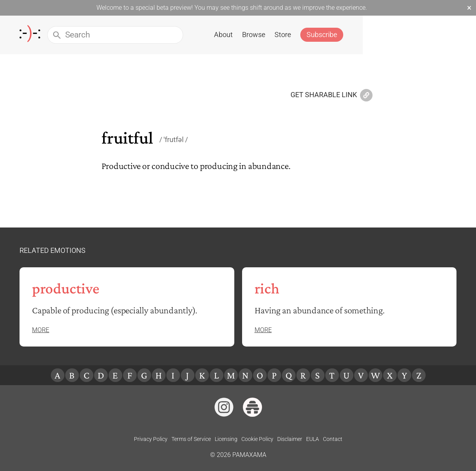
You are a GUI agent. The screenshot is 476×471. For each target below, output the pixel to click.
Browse (363, 35)
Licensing (226, 439)
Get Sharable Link (332, 95)
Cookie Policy (257, 439)
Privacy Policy (151, 439)
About (333, 35)
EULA (313, 439)
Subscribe (431, 35)
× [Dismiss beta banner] (469, 8)
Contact (333, 439)
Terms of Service (191, 439)
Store (392, 35)
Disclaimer (290, 439)
